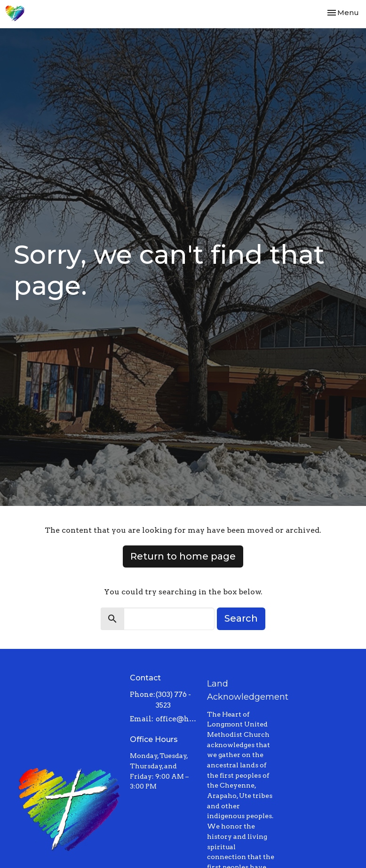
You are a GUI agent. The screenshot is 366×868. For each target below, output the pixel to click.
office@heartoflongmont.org (177, 719)
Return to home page (183, 556)
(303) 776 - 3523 (173, 700)
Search (241, 618)
